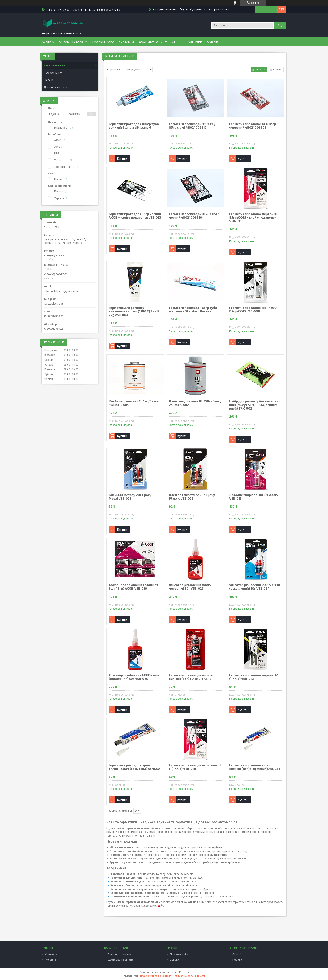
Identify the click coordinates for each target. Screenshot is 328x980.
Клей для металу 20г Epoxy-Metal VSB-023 (131, 497)
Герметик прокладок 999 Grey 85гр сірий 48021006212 (192, 126)
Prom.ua (184, 972)
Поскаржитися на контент (156, 976)
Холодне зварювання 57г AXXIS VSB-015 (254, 497)
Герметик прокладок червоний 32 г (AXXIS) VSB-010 (195, 767)
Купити (122, 158)
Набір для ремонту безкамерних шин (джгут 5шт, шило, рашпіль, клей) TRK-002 (255, 405)
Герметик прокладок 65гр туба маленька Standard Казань (193, 310)
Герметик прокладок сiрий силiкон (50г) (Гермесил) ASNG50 (134, 767)
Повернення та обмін (202, 42)
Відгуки (48, 80)
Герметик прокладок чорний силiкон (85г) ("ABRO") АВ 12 (191, 677)
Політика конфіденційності (189, 976)
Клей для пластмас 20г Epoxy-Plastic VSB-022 (193, 497)
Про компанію (103, 42)
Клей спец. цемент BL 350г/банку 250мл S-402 (195, 403)
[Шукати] (280, 25)
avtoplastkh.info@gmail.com (61, 291)
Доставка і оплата (153, 42)
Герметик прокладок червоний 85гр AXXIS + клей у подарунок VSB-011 (253, 218)
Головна (47, 42)
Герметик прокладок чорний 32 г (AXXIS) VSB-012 (255, 677)
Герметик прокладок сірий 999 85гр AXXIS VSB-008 (253, 310)
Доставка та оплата (121, 960)
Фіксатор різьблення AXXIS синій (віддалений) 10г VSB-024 (255, 587)
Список (278, 69)
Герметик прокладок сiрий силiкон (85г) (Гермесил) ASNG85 (255, 767)
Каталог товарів (71, 42)
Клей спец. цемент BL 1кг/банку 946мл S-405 (134, 403)
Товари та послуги (119, 954)
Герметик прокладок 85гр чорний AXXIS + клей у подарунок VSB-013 (135, 216)
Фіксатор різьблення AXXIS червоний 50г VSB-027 (190, 587)
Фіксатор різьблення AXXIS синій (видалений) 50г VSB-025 (134, 677)
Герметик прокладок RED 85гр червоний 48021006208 (253, 126)
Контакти (126, 42)
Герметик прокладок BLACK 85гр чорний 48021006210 (194, 216)
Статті (177, 42)
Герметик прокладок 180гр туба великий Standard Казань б (134, 126)
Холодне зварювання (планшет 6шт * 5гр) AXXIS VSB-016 (133, 587)
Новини (237, 960)
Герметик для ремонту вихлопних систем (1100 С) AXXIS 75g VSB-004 (134, 311)
